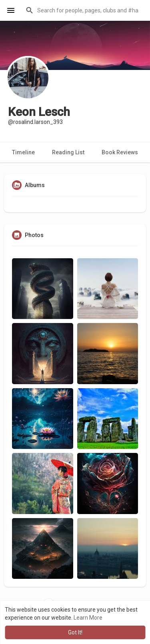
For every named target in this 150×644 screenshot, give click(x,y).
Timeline (23, 152)
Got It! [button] (75, 632)
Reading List (68, 152)
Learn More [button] (88, 618)
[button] (83, 10)
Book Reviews (120, 152)
